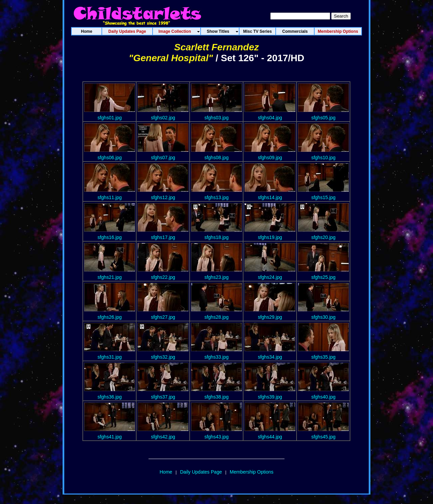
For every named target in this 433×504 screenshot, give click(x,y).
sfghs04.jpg (270, 118)
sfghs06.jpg (110, 158)
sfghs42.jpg (163, 437)
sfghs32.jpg (163, 357)
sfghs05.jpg (323, 118)
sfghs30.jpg (323, 317)
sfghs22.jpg (163, 277)
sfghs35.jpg (323, 357)
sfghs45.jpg (323, 437)
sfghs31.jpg (110, 357)
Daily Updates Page (201, 472)
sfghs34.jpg (270, 357)
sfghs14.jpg (270, 197)
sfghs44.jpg (270, 437)
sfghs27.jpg (163, 317)
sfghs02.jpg (163, 118)
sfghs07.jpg (163, 158)
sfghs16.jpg (110, 237)
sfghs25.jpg (323, 277)
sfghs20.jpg (323, 237)
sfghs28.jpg (216, 317)
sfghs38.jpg (216, 397)
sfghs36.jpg (110, 397)
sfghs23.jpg (216, 277)
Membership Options (252, 472)
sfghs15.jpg (323, 197)
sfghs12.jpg (163, 197)
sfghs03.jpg (216, 118)
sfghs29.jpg (270, 317)
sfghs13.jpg (216, 197)
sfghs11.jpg (110, 197)
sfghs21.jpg (110, 277)
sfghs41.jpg (110, 437)
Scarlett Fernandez (217, 47)
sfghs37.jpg (163, 397)
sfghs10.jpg (323, 158)
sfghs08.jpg (216, 158)
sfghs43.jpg (216, 437)
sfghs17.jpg (163, 237)
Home (166, 472)
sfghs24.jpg (270, 277)
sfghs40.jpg (323, 397)
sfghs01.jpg (110, 118)
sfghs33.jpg (216, 357)
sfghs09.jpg (270, 158)
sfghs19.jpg (270, 237)
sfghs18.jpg (216, 237)
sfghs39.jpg (270, 397)
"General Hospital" (171, 58)
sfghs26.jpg (110, 317)
